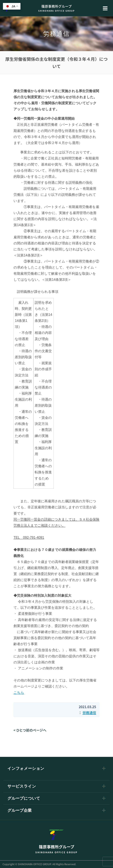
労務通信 (89, 713)
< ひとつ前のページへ (30, 730)
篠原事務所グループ (56, 8)
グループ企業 (19, 811)
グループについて (24, 798)
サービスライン (22, 786)
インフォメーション (26, 769)
